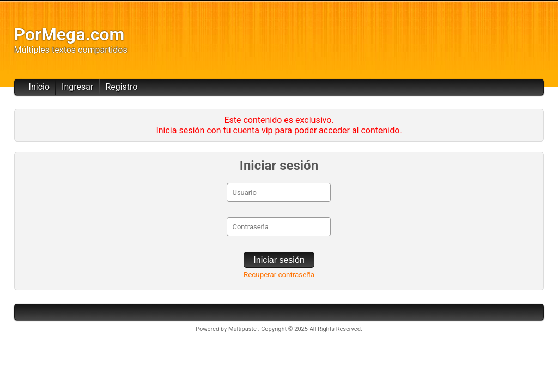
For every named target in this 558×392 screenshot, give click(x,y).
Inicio (39, 87)
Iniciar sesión (279, 260)
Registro (121, 87)
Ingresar (77, 87)
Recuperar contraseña (279, 275)
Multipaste (243, 329)
